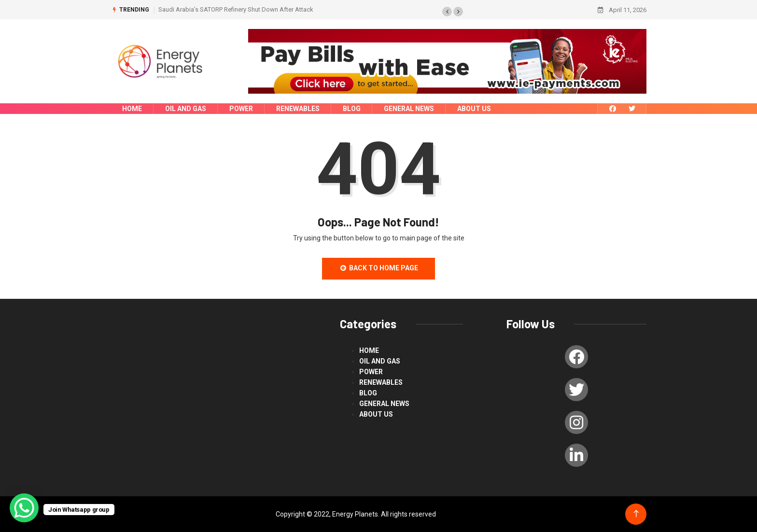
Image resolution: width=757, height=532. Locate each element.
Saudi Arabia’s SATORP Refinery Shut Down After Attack (236, 9)
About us (474, 109)
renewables (298, 109)
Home (132, 109)
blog (352, 109)
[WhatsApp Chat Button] (24, 508)
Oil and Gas (186, 109)
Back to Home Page (378, 268)
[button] (447, 12)
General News (409, 109)
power (241, 109)
